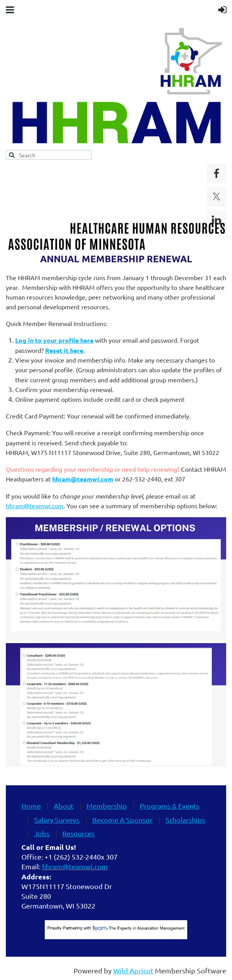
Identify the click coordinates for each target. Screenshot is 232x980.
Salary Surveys (57, 820)
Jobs (42, 833)
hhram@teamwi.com (35, 506)
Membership (107, 806)
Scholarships (185, 820)
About (64, 806)
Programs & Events (170, 806)
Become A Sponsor (122, 820)
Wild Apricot (133, 970)
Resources (78, 833)
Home (31, 806)
